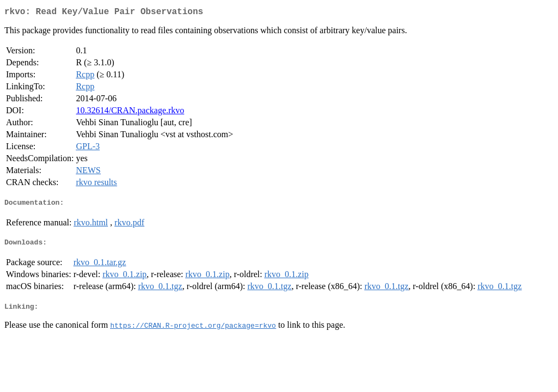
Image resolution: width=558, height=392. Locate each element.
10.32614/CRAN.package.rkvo (130, 112)
